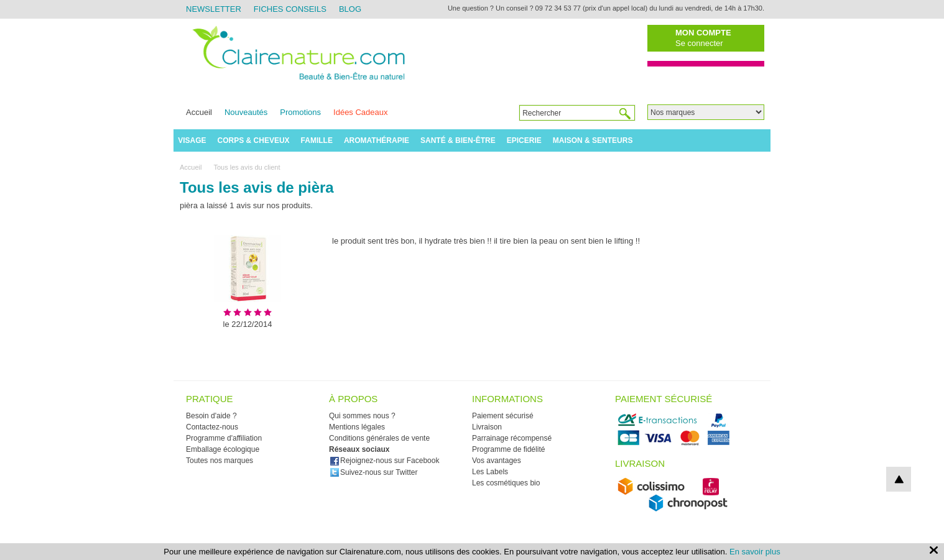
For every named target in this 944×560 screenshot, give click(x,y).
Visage (192, 140)
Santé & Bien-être (458, 140)
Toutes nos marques (220, 461)
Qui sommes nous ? (362, 416)
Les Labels (490, 472)
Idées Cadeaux (360, 112)
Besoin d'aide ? (211, 416)
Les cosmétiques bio (506, 483)
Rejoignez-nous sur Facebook (384, 461)
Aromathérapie (377, 140)
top (899, 479)
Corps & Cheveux (254, 140)
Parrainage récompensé (512, 438)
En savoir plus (755, 552)
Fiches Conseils (290, 9)
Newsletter (214, 9)
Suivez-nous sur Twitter (374, 472)
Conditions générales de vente (379, 438)
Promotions (300, 112)
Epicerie (524, 140)
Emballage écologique (223, 449)
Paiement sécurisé (503, 416)
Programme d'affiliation (224, 438)
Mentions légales (357, 427)
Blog (350, 9)
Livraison (487, 427)
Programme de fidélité (508, 449)
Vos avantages (497, 461)
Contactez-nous (212, 427)
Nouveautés (246, 112)
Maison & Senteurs (593, 140)
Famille (317, 140)
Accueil (199, 112)
